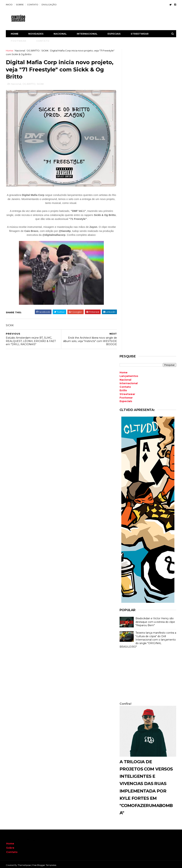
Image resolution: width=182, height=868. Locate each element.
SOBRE (20, 5)
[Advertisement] (148, 674)
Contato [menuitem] (125, 385)
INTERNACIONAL (87, 34)
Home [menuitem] (123, 371)
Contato (12, 850)
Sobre (10, 846)
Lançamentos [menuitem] (129, 374)
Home (15, 34)
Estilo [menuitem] (123, 389)
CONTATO (33, 5)
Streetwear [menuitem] (127, 392)
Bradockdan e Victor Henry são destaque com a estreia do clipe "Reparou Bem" (155, 620)
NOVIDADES (36, 34)
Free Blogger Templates (45, 863)
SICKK (45, 51)
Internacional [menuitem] (128, 382)
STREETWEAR (140, 34)
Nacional (20, 51)
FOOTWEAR (19, 41)
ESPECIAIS (114, 34)
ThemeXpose (25, 863)
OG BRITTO (34, 51)
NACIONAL (60, 34)
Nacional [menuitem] (125, 378)
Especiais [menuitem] (126, 400)
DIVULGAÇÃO (49, 5)
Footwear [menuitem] (126, 396)
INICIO (10, 5)
